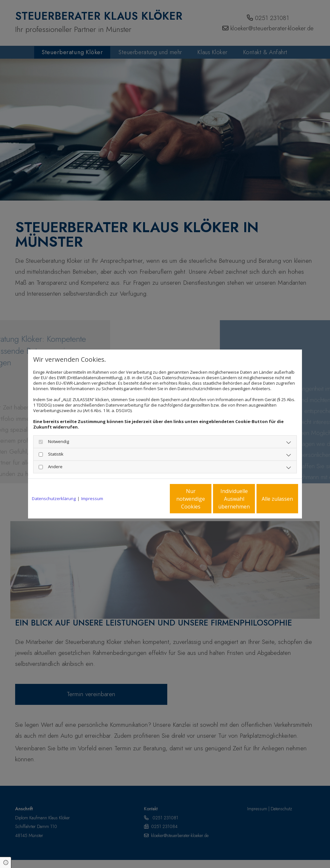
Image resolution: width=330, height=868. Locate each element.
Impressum (92, 499)
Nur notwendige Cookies (146, 499)
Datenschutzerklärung (54, 499)
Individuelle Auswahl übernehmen (207, 499)
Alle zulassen (268, 499)
